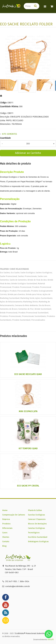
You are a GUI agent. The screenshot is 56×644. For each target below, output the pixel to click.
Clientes (6, 537)
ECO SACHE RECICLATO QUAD (28, 374)
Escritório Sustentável (38, 537)
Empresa (6, 519)
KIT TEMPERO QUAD (28, 449)
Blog (4, 546)
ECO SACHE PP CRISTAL (28, 486)
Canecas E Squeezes (37, 519)
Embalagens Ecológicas (38, 541)
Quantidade (5, 138)
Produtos (6, 524)
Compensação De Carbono (14, 515)
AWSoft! (51, 640)
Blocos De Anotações (37, 524)
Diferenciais (7, 528)
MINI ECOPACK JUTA (28, 411)
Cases (5, 533)
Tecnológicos (34, 533)
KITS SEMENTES (9, 134)
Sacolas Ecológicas (36, 515)
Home (5, 510)
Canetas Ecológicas (36, 528)
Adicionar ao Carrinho (28, 153)
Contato (6, 541)
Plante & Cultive (35, 510)
